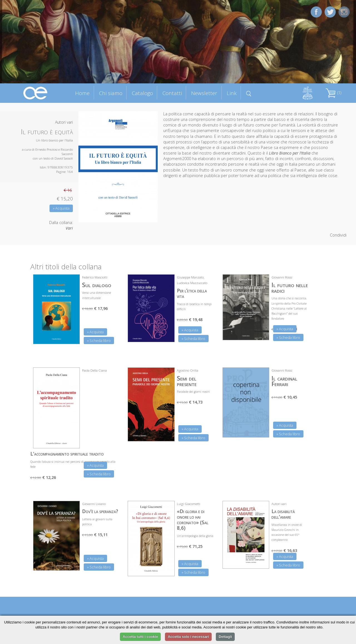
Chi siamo (111, 93)
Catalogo (142, 93)
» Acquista (61, 208)
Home (82, 93)
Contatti (172, 93)
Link (232, 93)
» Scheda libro (99, 340)
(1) (333, 93)
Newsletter (204, 93)
